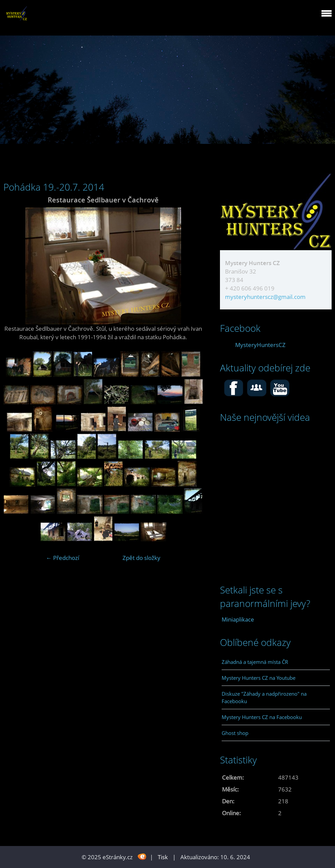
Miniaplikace (238, 619)
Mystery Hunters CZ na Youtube (259, 678)
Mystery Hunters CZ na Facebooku (262, 717)
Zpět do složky (141, 558)
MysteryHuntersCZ (260, 345)
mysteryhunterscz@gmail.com (265, 297)
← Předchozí (63, 558)
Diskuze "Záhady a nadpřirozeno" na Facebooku (264, 697)
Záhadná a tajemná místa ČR (255, 662)
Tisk (163, 857)
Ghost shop (235, 733)
